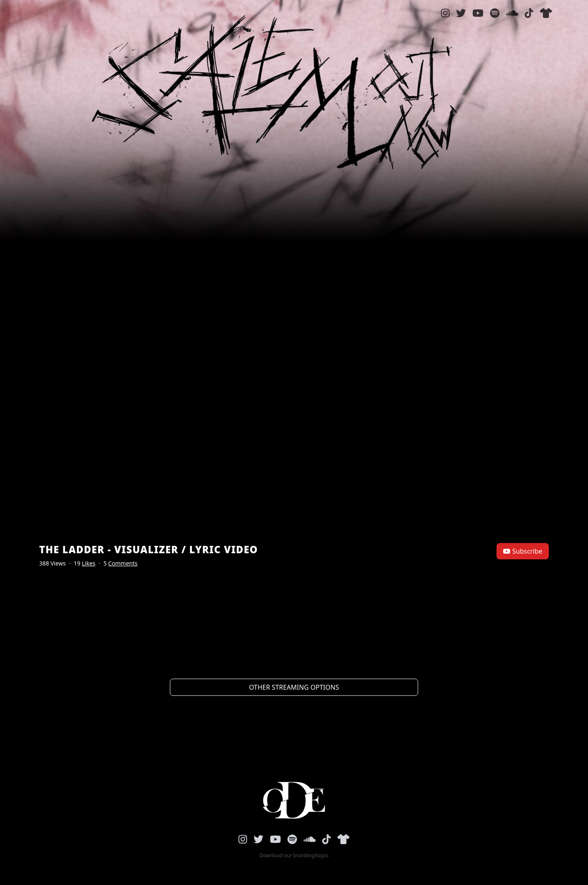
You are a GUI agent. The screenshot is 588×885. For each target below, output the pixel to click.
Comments (123, 563)
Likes (88, 563)
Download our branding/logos (294, 856)
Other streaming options (294, 687)
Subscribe (523, 551)
